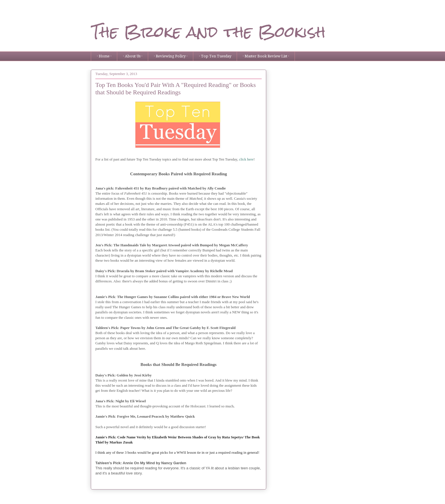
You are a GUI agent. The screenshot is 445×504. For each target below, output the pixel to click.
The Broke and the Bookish (208, 32)
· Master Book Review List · (266, 56)
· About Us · (133, 56)
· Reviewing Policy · (171, 56)
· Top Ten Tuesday (215, 56)
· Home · (104, 56)
